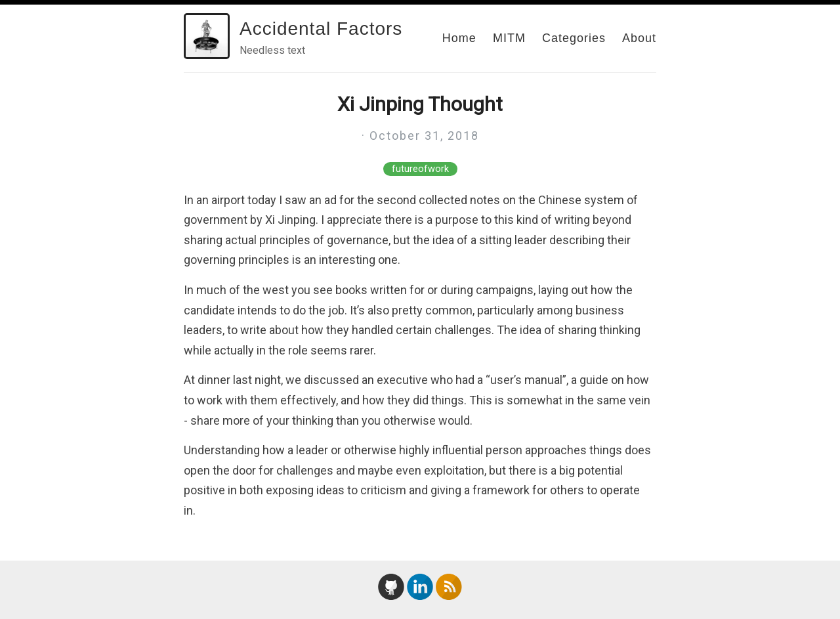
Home (459, 38)
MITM (509, 38)
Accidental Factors (321, 29)
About (639, 38)
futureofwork (420, 169)
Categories (574, 38)
